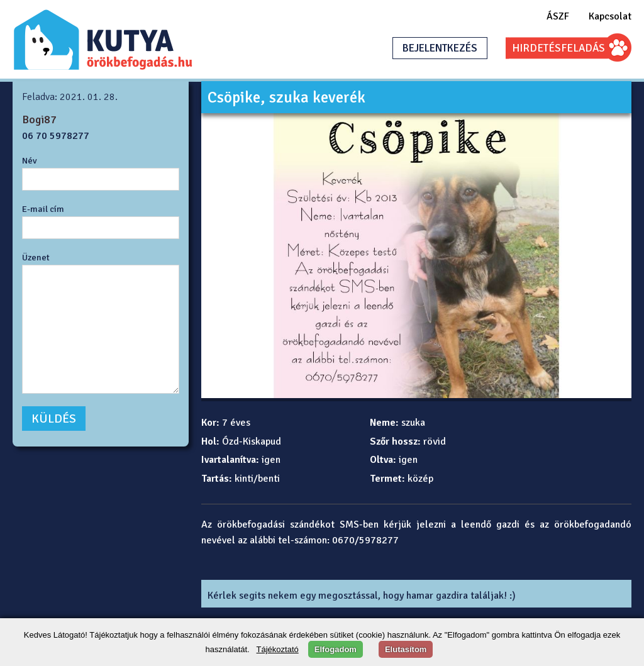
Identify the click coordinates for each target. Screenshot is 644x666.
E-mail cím (43, 209)
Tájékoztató (278, 649)
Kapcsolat (610, 16)
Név (30, 160)
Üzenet (36, 257)
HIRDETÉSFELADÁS (558, 48)
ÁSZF (558, 16)
